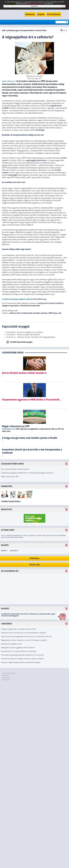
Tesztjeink (41, 14)
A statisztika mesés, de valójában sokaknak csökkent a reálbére (22, 659)
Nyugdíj (5, 609)
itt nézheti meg (41, 299)
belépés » (4, 551)
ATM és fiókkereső (54, 14)
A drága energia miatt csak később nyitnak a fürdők (18, 629)
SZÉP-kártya (53, 313)
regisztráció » (14, 551)
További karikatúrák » (11, 501)
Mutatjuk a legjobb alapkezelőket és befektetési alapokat (21, 662)
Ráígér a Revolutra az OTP (10, 477)
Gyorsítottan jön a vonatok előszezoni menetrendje (19, 651)
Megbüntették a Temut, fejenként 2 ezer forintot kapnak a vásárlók (24, 640)
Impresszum (6, 678)
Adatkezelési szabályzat (9, 673)
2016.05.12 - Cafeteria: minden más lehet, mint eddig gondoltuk (31, 337)
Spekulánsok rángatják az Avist (12, 644)
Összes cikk (35, 565)
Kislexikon (34, 558)
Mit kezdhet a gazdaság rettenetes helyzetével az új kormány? (22, 655)
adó (60, 313)
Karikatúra (7, 486)
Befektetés (7, 510)
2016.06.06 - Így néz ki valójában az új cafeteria (25, 332)
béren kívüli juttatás (24, 313)
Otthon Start (8, 530)
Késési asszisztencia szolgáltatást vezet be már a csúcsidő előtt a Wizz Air (26, 636)
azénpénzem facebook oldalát (50, 303)
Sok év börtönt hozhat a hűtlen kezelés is (15, 469)
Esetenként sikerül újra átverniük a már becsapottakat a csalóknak (24, 633)
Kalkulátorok (30, 14)
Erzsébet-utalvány (40, 313)
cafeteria (12, 313)
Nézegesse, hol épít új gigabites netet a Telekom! (18, 648)
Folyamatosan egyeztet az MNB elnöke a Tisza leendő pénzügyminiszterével (27, 473)
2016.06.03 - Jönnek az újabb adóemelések (23, 335)
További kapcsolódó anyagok (21, 342)
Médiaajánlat (6, 680)
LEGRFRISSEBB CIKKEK (13, 353)
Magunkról (5, 675)
